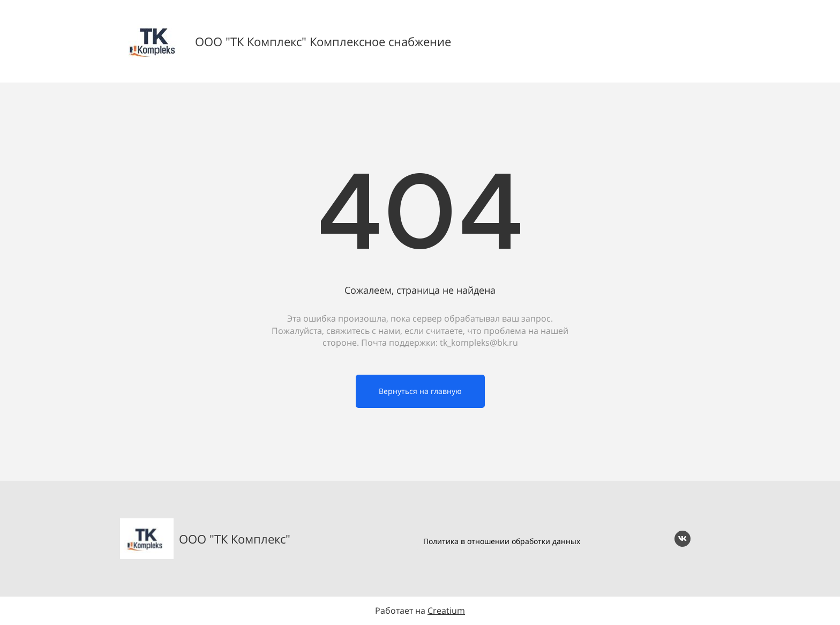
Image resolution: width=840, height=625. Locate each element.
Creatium (446, 611)
